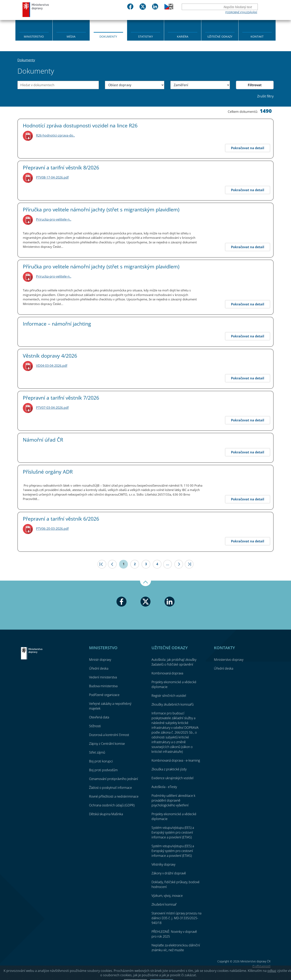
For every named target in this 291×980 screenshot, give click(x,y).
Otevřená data (99, 717)
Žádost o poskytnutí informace (110, 788)
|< (102, 564)
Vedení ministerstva (103, 677)
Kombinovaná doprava (167, 673)
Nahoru (145, 583)
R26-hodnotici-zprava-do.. (55, 135)
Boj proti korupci (101, 761)
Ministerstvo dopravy (36, 9)
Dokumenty (108, 36)
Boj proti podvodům (103, 770)
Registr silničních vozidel (169, 696)
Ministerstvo (34, 36)
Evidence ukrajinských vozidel (173, 778)
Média (71, 36)
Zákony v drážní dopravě (169, 873)
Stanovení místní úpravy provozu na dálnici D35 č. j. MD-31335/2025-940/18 (176, 918)
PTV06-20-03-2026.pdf (52, 529)
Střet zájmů (97, 752)
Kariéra (183, 36)
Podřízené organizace (104, 695)
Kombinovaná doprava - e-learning (176, 760)
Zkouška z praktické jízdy (169, 769)
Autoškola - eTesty (164, 787)
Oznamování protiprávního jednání (113, 779)
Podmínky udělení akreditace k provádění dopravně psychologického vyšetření (173, 800)
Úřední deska (99, 668)
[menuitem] (34, 30)
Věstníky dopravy (163, 864)
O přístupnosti (261, 966)
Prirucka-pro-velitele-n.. (54, 219)
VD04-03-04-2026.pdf (52, 366)
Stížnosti (95, 726)
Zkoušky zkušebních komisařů (173, 704)
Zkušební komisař (164, 904)
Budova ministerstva (103, 686)
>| (189, 564)
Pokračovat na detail (248, 148)
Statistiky (145, 36)
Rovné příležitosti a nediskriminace (114, 796)
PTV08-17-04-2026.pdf (52, 177)
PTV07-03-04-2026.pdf (52, 408)
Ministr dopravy (100, 660)
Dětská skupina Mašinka (106, 814)
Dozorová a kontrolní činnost (109, 735)
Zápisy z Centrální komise (107, 744)
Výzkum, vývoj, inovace (167, 896)
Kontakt (257, 36)
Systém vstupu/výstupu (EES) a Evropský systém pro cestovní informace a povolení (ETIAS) (173, 832)
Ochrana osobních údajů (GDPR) (112, 805)
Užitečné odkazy (220, 36)
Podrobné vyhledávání (241, 12)
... (168, 564)
